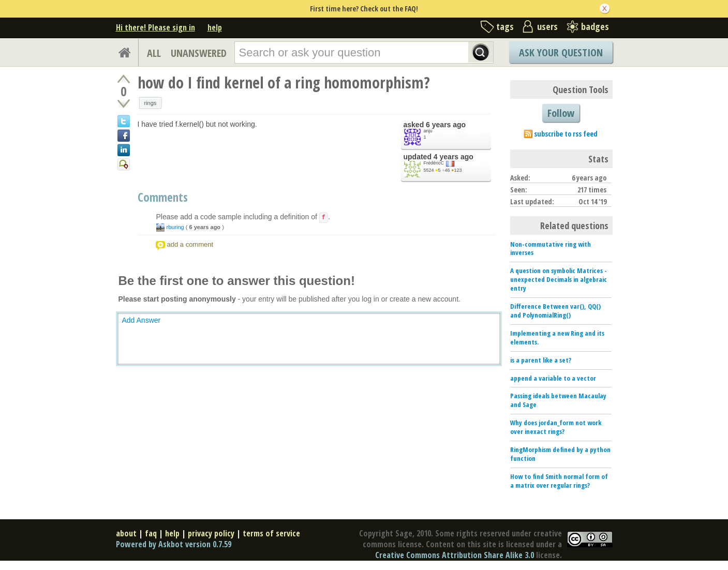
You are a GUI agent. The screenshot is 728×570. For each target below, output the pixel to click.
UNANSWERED (199, 53)
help (215, 27)
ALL (154, 53)
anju (428, 131)
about (126, 533)
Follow (561, 113)
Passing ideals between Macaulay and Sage (558, 400)
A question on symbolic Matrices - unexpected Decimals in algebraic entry (559, 279)
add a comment (190, 244)
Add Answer (142, 320)
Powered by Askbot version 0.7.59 (174, 544)
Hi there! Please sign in (155, 27)
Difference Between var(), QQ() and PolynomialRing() (555, 311)
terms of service (271, 533)
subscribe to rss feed (566, 134)
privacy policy (211, 533)
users (547, 26)
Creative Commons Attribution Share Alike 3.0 (455, 555)
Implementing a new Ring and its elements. (557, 337)
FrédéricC (434, 163)
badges (595, 26)
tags (505, 26)
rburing (175, 227)
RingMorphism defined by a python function (560, 454)
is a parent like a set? (541, 360)
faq (151, 533)
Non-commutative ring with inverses (551, 249)
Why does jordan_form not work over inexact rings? (556, 427)
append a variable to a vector (553, 378)
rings (151, 103)
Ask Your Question (561, 52)
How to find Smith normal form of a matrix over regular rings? (559, 481)
